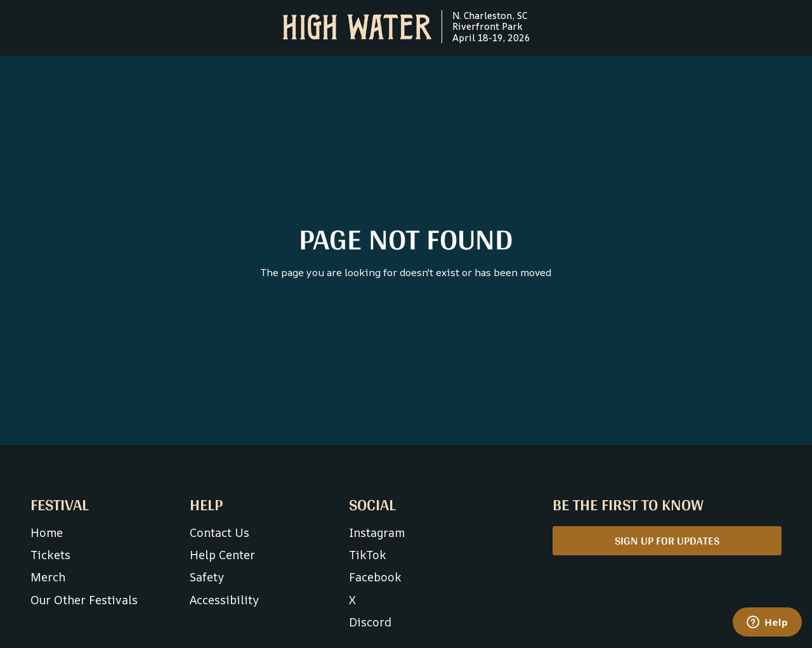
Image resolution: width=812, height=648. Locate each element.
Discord (370, 622)
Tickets (50, 555)
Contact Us (219, 532)
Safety (207, 577)
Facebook (375, 577)
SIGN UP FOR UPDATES (667, 540)
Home (47, 532)
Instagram (377, 532)
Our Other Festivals (84, 600)
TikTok (368, 555)
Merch (48, 577)
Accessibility (224, 600)
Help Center (222, 555)
